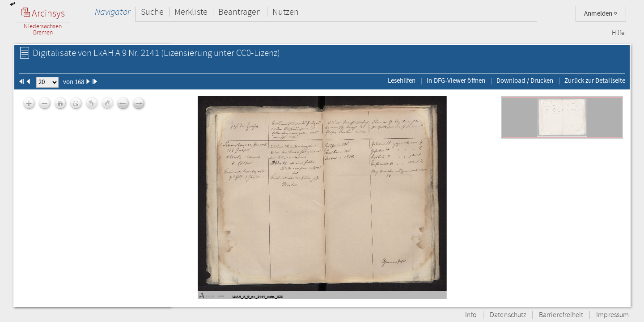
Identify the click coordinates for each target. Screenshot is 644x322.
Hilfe (618, 33)
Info (471, 315)
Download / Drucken (525, 80)
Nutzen (286, 12)
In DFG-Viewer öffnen (456, 80)
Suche (152, 12)
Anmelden (601, 14)
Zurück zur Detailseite (595, 80)
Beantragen (240, 12)
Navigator (112, 12)
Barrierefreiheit (561, 315)
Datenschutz (508, 315)
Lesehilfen (402, 80)
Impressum (612, 315)
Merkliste (191, 12)
